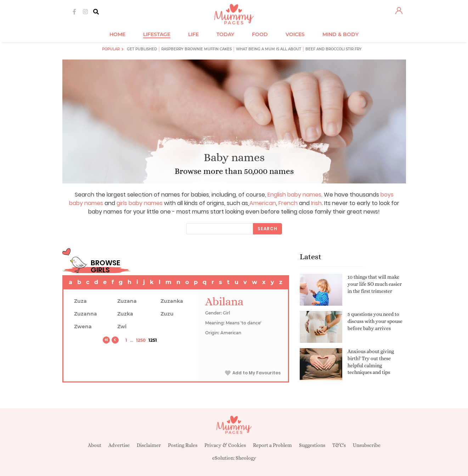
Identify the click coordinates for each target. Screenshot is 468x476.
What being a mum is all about (269, 49)
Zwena (83, 327)
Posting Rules (183, 445)
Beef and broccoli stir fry (334, 49)
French (288, 203)
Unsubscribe (367, 445)
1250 (141, 340)
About (95, 445)
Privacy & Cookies (225, 445)
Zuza (80, 301)
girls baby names (140, 203)
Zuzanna (86, 314)
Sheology (246, 458)
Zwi (122, 327)
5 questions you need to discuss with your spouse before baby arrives (375, 321)
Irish (316, 203)
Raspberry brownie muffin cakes (196, 49)
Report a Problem (272, 445)
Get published (142, 49)
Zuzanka (172, 301)
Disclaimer (149, 445)
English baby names (294, 195)
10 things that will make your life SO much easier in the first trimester (375, 284)
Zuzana (127, 301)
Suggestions (312, 445)
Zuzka (125, 314)
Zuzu (167, 314)
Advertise (119, 445)
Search (267, 229)
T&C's (339, 445)
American (263, 203)
